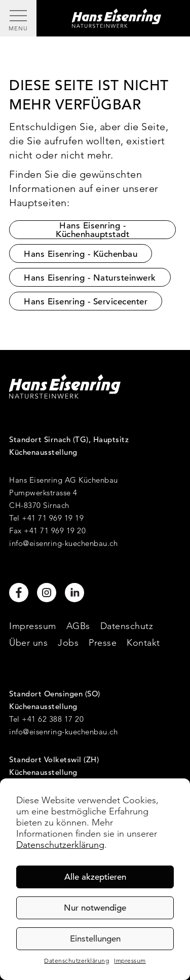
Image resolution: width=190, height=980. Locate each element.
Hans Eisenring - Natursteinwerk (90, 278)
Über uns (28, 642)
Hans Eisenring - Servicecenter (86, 302)
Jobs (68, 642)
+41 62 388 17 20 (53, 719)
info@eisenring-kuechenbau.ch (63, 543)
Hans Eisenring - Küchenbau (81, 254)
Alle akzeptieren (95, 877)
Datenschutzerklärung (60, 845)
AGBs (78, 626)
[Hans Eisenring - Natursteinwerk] (113, 18)
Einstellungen (95, 939)
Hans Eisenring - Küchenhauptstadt (92, 230)
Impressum (130, 961)
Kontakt (143, 642)
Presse (103, 642)
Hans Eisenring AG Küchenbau (64, 480)
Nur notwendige (95, 908)
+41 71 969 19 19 (53, 518)
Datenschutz (127, 626)
